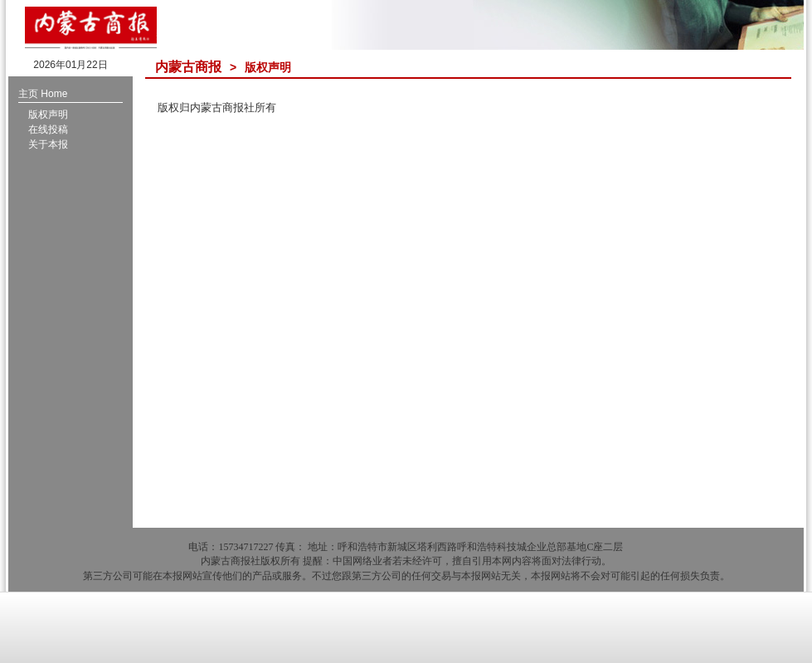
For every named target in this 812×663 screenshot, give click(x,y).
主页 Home (43, 94)
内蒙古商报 (188, 67)
